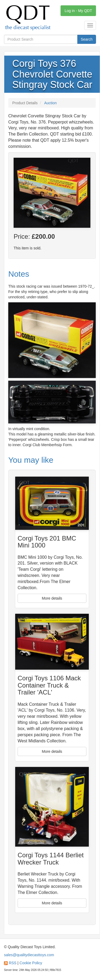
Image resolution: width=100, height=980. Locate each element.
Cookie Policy (31, 963)
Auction (51, 103)
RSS (13, 963)
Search (87, 39)
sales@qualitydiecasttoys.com (29, 955)
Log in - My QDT (78, 11)
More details (52, 598)
